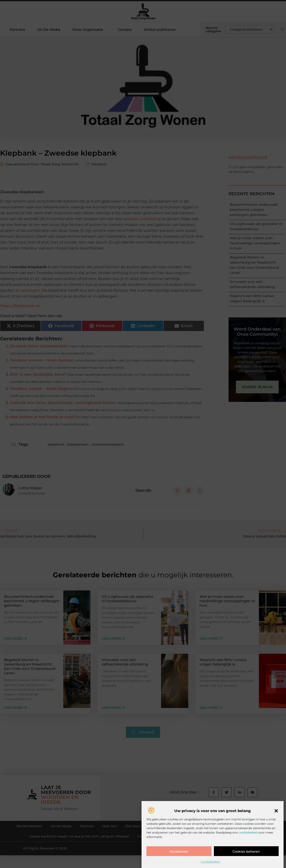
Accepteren (179, 851)
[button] (276, 811)
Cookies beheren (246, 851)
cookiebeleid (248, 832)
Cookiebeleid (210, 862)
